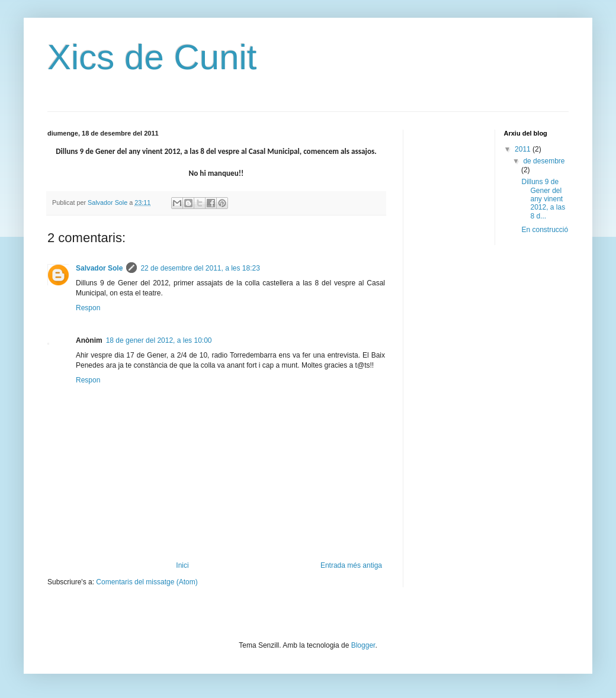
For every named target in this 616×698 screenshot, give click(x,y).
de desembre (544, 161)
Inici (182, 565)
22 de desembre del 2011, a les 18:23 (200, 268)
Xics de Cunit (152, 57)
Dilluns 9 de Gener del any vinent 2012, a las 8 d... (543, 199)
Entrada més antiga (351, 565)
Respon (88, 308)
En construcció (545, 230)
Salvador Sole (99, 268)
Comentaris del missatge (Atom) (147, 582)
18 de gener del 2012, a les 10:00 (159, 340)
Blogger (363, 645)
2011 (524, 149)
